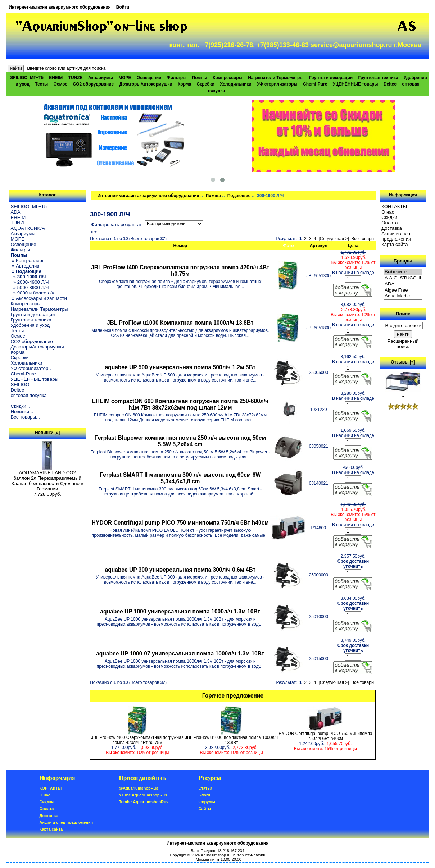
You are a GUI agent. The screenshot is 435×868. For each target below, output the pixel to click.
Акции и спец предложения (396, 236)
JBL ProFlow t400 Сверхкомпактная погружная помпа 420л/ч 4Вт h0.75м (180, 271)
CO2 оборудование (93, 84)
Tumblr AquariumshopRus (144, 802)
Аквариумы (101, 78)
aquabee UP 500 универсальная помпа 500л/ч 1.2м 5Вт (180, 367)
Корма (184, 84)
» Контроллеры (28, 261)
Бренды (403, 261)
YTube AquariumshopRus (143, 795)
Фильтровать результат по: (116, 228)
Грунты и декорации (331, 78)
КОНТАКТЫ (394, 207)
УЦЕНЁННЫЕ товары (355, 84)
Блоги (205, 795)
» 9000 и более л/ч (32, 293)
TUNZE (76, 78)
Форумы (207, 802)
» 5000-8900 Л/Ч (30, 287)
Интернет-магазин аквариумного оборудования (60, 7)
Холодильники (236, 84)
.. (403, 393)
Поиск (403, 314)
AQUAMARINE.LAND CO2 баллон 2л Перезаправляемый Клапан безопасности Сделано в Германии (47, 479)
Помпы (213, 196)
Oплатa (390, 223)
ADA (15, 212)
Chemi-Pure (315, 84)
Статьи (205, 788)
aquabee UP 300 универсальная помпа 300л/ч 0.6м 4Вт (180, 570)
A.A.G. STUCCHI (403, 278)
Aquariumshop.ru (216, 855)
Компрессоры (228, 78)
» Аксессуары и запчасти (39, 298)
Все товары (363, 239)
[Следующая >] (334, 239)
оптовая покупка (28, 395)
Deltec (390, 84)
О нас (388, 212)
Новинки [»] (47, 433)
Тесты (41, 84)
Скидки (389, 217)
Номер (180, 246)
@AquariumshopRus (139, 788)
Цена (353, 246)
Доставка (392, 228)
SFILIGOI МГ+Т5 (27, 78)
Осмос (61, 84)
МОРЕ (125, 78)
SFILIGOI (21, 385)
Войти (123, 7)
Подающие (239, 196)
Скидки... (20, 406)
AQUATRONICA (28, 228)
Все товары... (25, 417)
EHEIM (56, 78)
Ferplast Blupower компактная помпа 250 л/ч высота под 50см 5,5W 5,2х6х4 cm (180, 441)
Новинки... (22, 412)
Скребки (206, 84)
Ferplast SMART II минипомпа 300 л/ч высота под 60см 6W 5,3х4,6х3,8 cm (180, 478)
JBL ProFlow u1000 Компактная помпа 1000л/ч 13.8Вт (180, 323)
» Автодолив (25, 266)
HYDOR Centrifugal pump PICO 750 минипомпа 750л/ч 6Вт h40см (180, 523)
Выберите (403, 272)
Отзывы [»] (403, 362)
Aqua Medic (403, 296)
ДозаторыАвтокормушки (146, 84)
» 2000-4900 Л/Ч (30, 282)
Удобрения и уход (30, 325)
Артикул (319, 246)
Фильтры (176, 78)
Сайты (205, 809)
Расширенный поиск (403, 344)
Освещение (149, 78)
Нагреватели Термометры (276, 78)
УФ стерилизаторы (277, 84)
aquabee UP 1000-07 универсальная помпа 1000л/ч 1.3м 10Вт (180, 654)
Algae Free (403, 290)
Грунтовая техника (378, 78)
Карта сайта (395, 244)
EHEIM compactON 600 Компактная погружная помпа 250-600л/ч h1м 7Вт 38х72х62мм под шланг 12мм (180, 404)
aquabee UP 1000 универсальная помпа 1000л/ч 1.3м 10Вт (180, 611)
